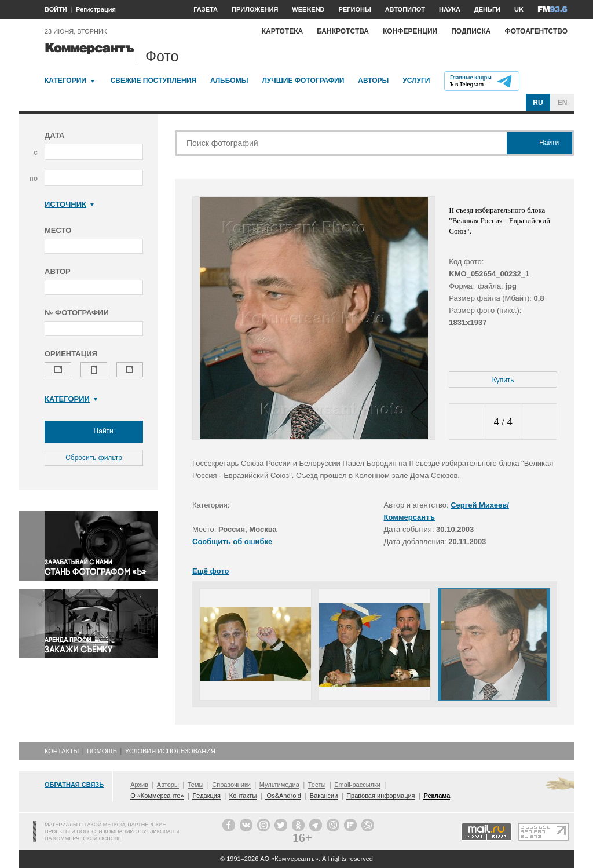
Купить (503, 380)
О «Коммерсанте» (157, 796)
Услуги (416, 81)
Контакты (62, 751)
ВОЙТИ (56, 9)
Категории (65, 81)
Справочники (231, 785)
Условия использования (170, 751)
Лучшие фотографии (303, 81)
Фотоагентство (536, 31)
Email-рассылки (357, 785)
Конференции (410, 31)
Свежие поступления (153, 81)
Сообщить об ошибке (232, 541)
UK (519, 9)
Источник (69, 204)
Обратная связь (74, 785)
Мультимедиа (279, 785)
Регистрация (96, 9)
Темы (196, 785)
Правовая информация (380, 796)
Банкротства (343, 31)
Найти (94, 432)
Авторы (373, 81)
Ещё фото (211, 571)
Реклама (437, 796)
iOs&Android (283, 796)
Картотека (283, 31)
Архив (139, 785)
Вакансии (324, 796)
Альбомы (229, 81)
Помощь (102, 751)
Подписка (471, 31)
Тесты (317, 785)
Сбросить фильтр (94, 458)
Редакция (206, 796)
